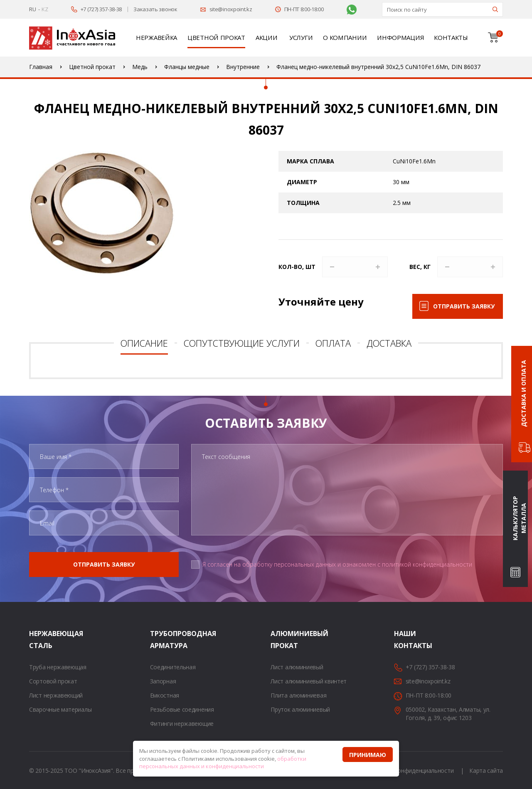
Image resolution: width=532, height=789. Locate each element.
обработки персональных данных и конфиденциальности (223, 763)
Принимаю (368, 755)
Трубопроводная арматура (160, 640)
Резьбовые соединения (182, 709)
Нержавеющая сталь (39, 640)
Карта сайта (486, 771)
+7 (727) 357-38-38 (101, 9)
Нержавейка (156, 37)
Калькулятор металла (519, 518)
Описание (144, 343)
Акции (267, 37)
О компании (345, 37)
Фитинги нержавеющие (182, 724)
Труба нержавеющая (58, 667)
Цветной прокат (216, 37)
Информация (400, 37)
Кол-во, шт (297, 267)
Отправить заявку (464, 306)
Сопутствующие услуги (242, 343)
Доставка (389, 343)
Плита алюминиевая (298, 695)
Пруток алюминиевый (300, 709)
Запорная (163, 681)
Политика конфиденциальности (410, 771)
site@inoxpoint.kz (231, 9)
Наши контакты (404, 640)
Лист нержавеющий (56, 695)
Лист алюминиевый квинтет (309, 681)
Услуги (301, 37)
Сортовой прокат (53, 681)
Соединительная (173, 667)
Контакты (451, 37)
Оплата (333, 343)
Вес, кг (420, 267)
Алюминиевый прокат (281, 640)
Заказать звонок (155, 9)
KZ (45, 9)
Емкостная (165, 695)
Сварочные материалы (60, 709)
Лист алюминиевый (297, 667)
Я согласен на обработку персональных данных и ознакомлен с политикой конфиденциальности (337, 564)
